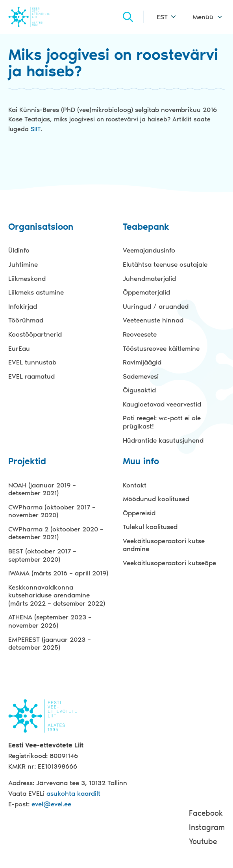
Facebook (206, 813)
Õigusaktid (139, 390)
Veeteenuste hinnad (153, 320)
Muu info (141, 462)
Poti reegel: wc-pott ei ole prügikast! (162, 422)
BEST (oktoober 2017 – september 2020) (42, 555)
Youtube (203, 841)
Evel (40, 17)
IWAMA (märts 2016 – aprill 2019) (58, 573)
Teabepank (146, 227)
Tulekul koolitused (150, 527)
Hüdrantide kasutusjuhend (163, 440)
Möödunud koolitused (156, 499)
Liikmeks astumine (36, 292)
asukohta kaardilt (73, 793)
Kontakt (135, 485)
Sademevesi (141, 376)
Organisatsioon (41, 227)
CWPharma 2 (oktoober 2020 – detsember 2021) (56, 533)
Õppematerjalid (146, 292)
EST (162, 17)
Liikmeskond (27, 278)
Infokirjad (23, 306)
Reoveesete (140, 334)
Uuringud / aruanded (156, 306)
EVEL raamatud (31, 376)
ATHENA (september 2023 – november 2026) (50, 621)
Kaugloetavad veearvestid (162, 404)
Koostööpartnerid (35, 334)
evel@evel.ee (51, 804)
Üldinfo (19, 250)
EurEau (19, 348)
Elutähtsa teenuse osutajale (165, 264)
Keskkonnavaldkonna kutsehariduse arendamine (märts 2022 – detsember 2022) (57, 595)
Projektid (27, 462)
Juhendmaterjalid (149, 278)
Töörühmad (26, 320)
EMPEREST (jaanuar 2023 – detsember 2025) (50, 644)
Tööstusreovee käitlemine (161, 348)
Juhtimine (23, 264)
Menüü (203, 17)
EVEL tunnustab (32, 362)
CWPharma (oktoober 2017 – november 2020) (52, 511)
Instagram (207, 827)
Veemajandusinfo (149, 250)
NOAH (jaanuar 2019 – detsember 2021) (42, 489)
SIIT (36, 129)
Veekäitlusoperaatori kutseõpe (169, 563)
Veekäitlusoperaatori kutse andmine (164, 545)
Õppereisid (139, 513)
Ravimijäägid (142, 362)
